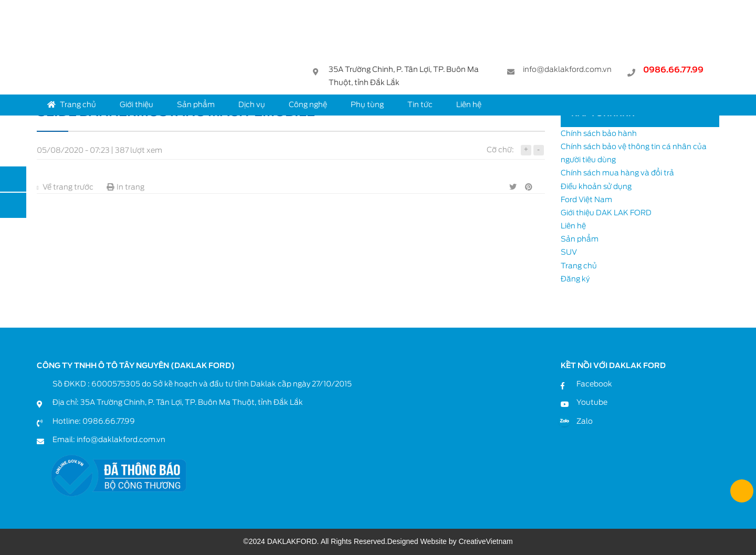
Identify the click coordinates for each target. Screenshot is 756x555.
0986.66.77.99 (673, 71)
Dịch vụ (252, 104)
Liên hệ (469, 104)
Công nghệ (308, 104)
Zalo (585, 421)
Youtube (592, 402)
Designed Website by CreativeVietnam (450, 541)
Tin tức (420, 104)
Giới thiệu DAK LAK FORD (606, 213)
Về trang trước (65, 187)
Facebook (594, 384)
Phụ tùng (367, 104)
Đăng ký (575, 279)
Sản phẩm (196, 104)
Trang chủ (72, 104)
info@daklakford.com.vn (567, 71)
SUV (569, 252)
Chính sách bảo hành (599, 133)
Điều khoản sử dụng (596, 186)
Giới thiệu (136, 104)
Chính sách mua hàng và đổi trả (617, 173)
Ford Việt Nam (586, 200)
